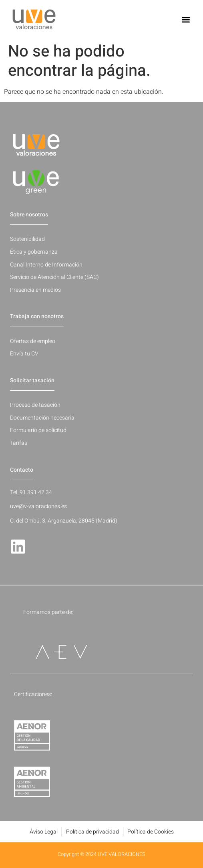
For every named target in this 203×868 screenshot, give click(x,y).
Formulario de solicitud (38, 430)
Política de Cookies (151, 832)
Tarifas (19, 443)
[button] (186, 19)
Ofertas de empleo (33, 341)
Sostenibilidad (27, 239)
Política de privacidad (92, 832)
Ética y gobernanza (34, 252)
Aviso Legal (44, 832)
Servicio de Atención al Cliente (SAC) (54, 277)
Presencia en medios (35, 290)
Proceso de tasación (35, 405)
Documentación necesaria (42, 418)
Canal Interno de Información (46, 265)
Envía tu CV (24, 354)
